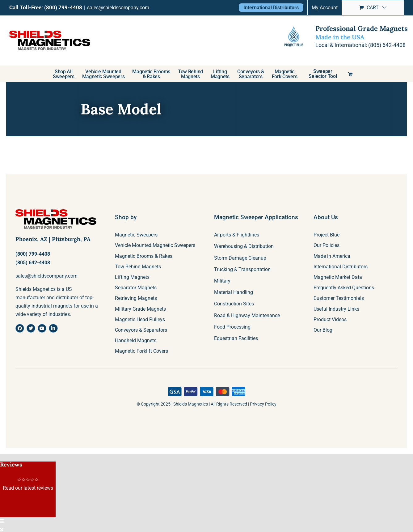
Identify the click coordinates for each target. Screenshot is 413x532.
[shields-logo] (56, 212)
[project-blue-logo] (294, 37)
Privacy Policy (263, 404)
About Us (326, 217)
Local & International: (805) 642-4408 (360, 45)
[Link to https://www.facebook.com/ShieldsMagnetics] (20, 328)
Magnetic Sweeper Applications (256, 217)
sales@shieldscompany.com (118, 8)
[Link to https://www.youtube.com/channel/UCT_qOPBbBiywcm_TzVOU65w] (42, 328)
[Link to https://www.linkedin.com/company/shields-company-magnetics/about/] (53, 328)
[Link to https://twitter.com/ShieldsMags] (31, 328)
